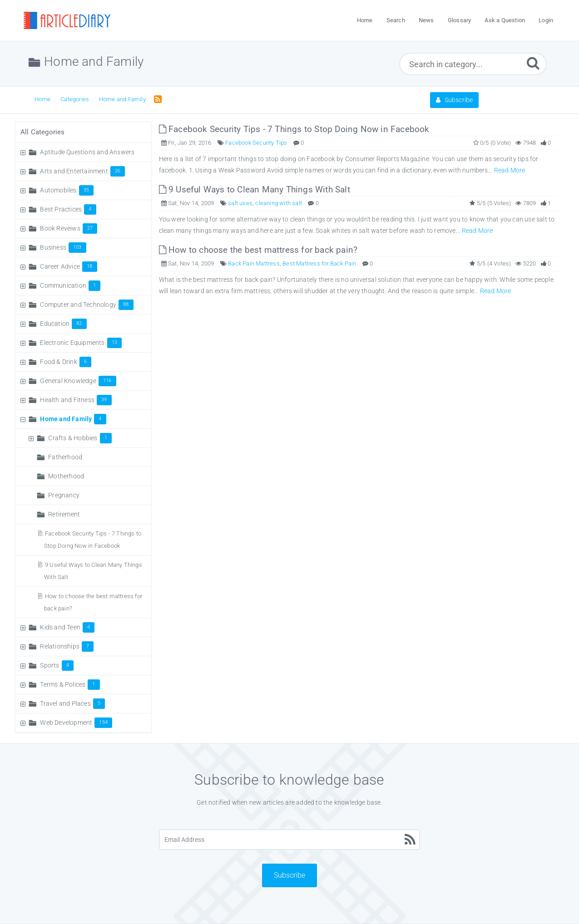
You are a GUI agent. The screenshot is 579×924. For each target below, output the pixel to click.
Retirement (64, 514)
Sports (57, 665)
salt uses (240, 203)
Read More (510, 170)
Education (63, 324)
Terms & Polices (70, 684)
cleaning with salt (279, 203)
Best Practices (68, 209)
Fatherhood (65, 457)
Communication (70, 285)
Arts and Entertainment (82, 171)
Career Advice (68, 266)
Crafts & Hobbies (80, 438)
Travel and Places (72, 703)
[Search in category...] (473, 64)
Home (43, 99)
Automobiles (67, 190)
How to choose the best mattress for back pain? (258, 250)
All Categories (43, 132)
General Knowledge (78, 381)
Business (63, 247)
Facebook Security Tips (256, 143)
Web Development (76, 722)
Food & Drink (66, 362)
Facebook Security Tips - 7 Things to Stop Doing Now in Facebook (294, 129)
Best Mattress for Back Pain (319, 263)
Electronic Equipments (81, 343)
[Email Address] (290, 840)
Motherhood (66, 476)
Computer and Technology (87, 305)
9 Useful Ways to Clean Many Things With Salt (255, 189)
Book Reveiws (69, 228)
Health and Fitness (76, 400)
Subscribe (454, 100)
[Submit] (533, 63)
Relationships (67, 646)
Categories (75, 99)
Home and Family (122, 99)
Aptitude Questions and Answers (87, 152)
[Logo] (67, 20)
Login (546, 20)
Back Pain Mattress (254, 263)
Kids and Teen (67, 627)
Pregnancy (64, 495)
